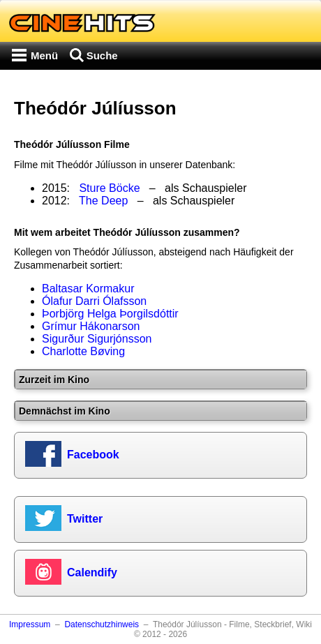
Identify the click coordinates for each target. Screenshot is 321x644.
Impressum (30, 624)
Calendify (92, 572)
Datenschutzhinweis (102, 624)
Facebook (93, 455)
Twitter (85, 519)
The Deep (103, 201)
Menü (44, 55)
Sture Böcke (109, 188)
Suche (102, 55)
